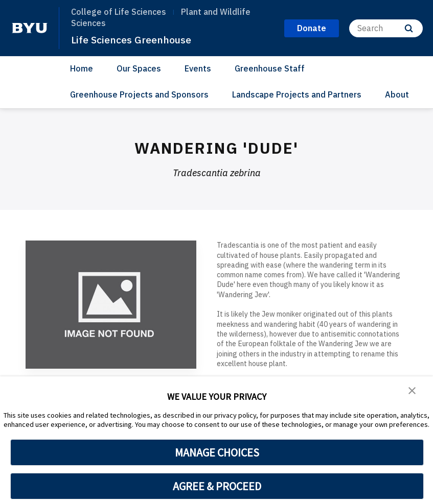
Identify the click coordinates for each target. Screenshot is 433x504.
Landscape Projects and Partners (297, 94)
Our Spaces (139, 68)
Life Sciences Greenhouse (136, 39)
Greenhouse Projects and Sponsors (139, 94)
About (397, 94)
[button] (413, 391)
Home (82, 68)
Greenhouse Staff (270, 68)
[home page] (30, 28)
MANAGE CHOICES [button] (217, 452)
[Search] (386, 28)
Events (198, 68)
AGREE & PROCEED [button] (217, 486)
